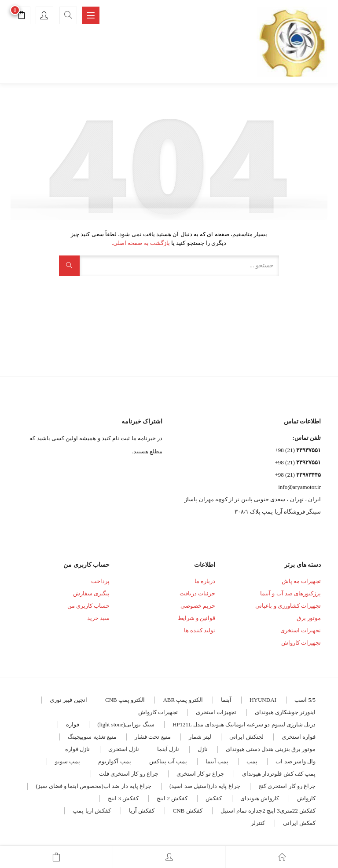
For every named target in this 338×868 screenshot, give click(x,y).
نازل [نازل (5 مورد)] (203, 749)
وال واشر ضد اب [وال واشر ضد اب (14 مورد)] (296, 761)
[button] (22, 16)
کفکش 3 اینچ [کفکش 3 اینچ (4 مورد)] (123, 798)
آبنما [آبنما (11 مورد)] (226, 700)
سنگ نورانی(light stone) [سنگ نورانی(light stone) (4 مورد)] (126, 724)
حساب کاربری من (89, 606)
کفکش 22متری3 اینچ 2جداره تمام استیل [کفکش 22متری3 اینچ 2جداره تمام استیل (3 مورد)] (268, 811)
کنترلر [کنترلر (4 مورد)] (258, 823)
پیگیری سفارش (91, 593)
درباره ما (205, 581)
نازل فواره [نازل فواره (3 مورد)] (77, 749)
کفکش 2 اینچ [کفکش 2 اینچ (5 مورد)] (172, 798)
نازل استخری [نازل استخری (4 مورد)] (124, 749)
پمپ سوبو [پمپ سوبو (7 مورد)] (68, 761)
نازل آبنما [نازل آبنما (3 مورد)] (168, 749)
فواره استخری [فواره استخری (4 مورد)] (299, 737)
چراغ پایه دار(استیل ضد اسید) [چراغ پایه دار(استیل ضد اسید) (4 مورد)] (205, 786)
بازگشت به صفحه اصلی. (141, 243)
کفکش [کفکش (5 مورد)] (214, 798)
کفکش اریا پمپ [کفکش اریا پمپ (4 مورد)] (92, 811)
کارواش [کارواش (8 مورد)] (306, 798)
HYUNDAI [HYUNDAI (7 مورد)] (263, 700)
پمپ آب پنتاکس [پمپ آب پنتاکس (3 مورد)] (168, 761)
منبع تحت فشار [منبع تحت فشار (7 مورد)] (153, 737)
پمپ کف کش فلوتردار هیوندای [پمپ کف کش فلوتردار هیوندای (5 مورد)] (279, 774)
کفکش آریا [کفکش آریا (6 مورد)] (142, 811)
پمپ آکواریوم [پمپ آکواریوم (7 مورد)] (114, 761)
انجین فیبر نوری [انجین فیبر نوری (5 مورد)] (68, 700)
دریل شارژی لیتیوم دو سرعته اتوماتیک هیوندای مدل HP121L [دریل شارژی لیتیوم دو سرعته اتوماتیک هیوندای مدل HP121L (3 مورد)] (244, 724)
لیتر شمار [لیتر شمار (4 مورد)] (200, 737)
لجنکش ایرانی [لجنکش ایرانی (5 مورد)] (246, 737)
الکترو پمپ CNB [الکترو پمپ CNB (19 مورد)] (125, 700)
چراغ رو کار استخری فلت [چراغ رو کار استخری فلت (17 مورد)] (129, 774)
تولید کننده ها (200, 630)
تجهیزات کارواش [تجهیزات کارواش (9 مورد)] (158, 712)
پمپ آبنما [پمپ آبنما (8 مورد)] (217, 761)
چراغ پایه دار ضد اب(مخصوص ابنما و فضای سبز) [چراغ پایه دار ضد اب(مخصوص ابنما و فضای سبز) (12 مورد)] (94, 786)
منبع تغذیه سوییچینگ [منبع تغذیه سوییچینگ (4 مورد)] (92, 737)
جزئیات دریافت (197, 593)
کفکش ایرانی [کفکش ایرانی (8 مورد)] (299, 823)
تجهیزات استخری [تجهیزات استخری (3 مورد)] (216, 712)
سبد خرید (98, 618)
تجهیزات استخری (301, 630)
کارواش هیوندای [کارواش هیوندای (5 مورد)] (260, 798)
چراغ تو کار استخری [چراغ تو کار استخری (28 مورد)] (200, 774)
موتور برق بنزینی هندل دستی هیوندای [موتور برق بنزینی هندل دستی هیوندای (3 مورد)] (271, 749)
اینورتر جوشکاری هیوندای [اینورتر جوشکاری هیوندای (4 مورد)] (285, 712)
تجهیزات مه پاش (301, 581)
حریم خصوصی (198, 606)
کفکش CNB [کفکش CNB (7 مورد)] (188, 811)
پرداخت (100, 581)
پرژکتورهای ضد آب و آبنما (290, 593)
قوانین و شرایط (197, 618)
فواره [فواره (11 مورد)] (73, 724)
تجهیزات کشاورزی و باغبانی (288, 606)
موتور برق (309, 618)
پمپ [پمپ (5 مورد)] (252, 761)
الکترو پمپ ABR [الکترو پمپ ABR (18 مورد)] (183, 700)
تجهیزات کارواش (301, 643)
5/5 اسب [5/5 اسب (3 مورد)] (305, 700)
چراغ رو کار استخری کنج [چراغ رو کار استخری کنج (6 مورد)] (287, 786)
